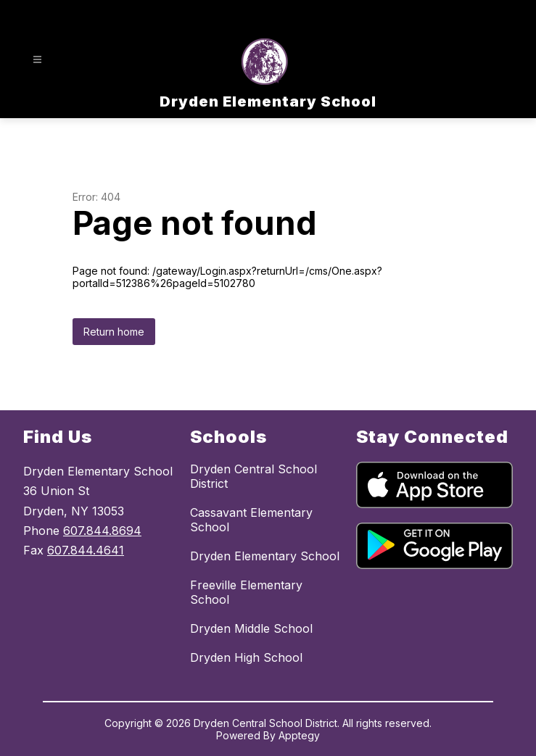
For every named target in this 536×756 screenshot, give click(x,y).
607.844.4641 (86, 550)
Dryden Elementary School (265, 556)
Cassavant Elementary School (251, 520)
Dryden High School (246, 657)
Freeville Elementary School (246, 592)
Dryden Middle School (251, 628)
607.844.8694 (102, 531)
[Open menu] (37, 60)
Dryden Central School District (253, 476)
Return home (114, 332)
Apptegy (299, 735)
